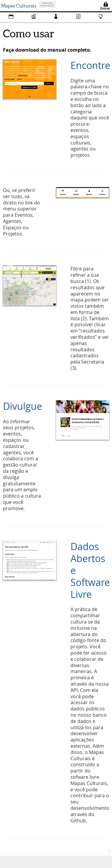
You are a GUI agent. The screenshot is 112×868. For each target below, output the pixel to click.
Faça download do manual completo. (47, 50)
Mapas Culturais (19, 6)
